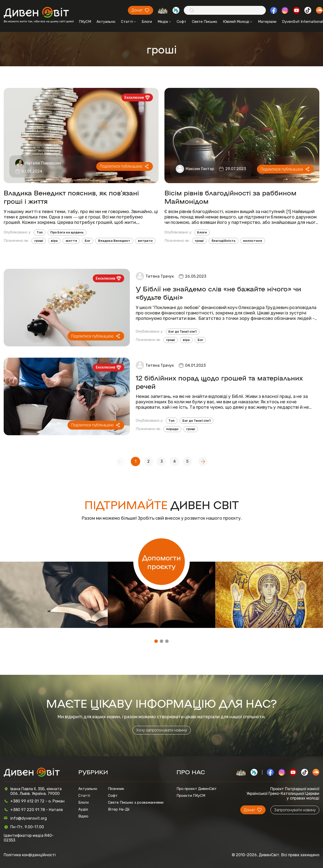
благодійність (223, 241)
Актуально (106, 22)
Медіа (164, 22)
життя (71, 241)
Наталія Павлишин (43, 163)
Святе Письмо (205, 22)
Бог (87, 241)
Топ (40, 232)
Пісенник (116, 789)
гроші (39, 241)
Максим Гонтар (200, 169)
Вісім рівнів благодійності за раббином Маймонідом (230, 197)
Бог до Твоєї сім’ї (182, 332)
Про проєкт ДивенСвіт (197, 789)
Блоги (147, 22)
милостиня (253, 241)
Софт (182, 22)
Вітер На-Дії (119, 809)
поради (172, 429)
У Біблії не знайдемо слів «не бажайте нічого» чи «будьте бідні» (218, 293)
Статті (128, 22)
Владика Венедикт (114, 241)
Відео (83, 816)
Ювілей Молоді (238, 22)
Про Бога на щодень (67, 232)
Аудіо (83, 809)
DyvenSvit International (302, 22)
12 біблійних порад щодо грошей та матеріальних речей (219, 382)
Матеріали (267, 22)
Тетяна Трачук (160, 276)
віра (54, 241)
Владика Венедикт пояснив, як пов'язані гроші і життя (71, 197)
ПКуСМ (85, 22)
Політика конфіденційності (30, 855)
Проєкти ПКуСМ (191, 796)
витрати (145, 241)
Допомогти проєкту (161, 562)
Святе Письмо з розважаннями (136, 802)
